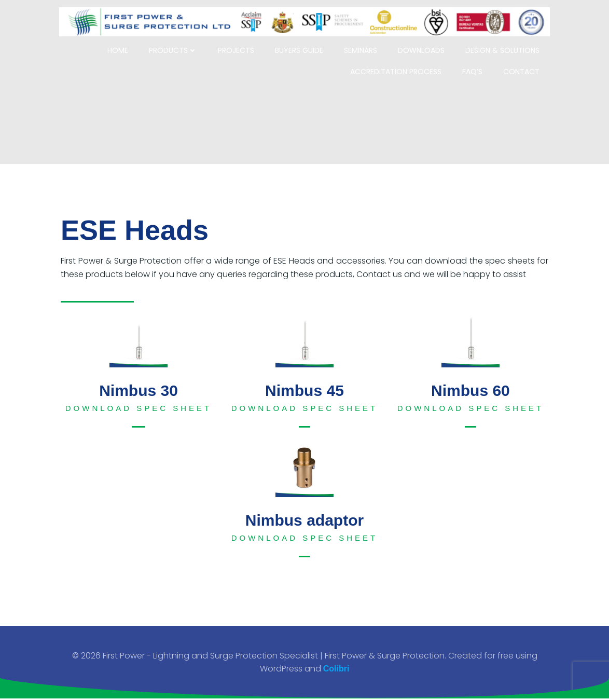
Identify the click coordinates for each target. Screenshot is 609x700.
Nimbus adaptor (304, 520)
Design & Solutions (506, 45)
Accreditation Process (399, 66)
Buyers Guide (303, 45)
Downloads (425, 45)
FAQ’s (476, 66)
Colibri (336, 670)
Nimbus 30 (139, 390)
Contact (525, 66)
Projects (240, 45)
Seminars (364, 45)
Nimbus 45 (304, 390)
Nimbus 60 (470, 390)
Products (177, 45)
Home (121, 45)
